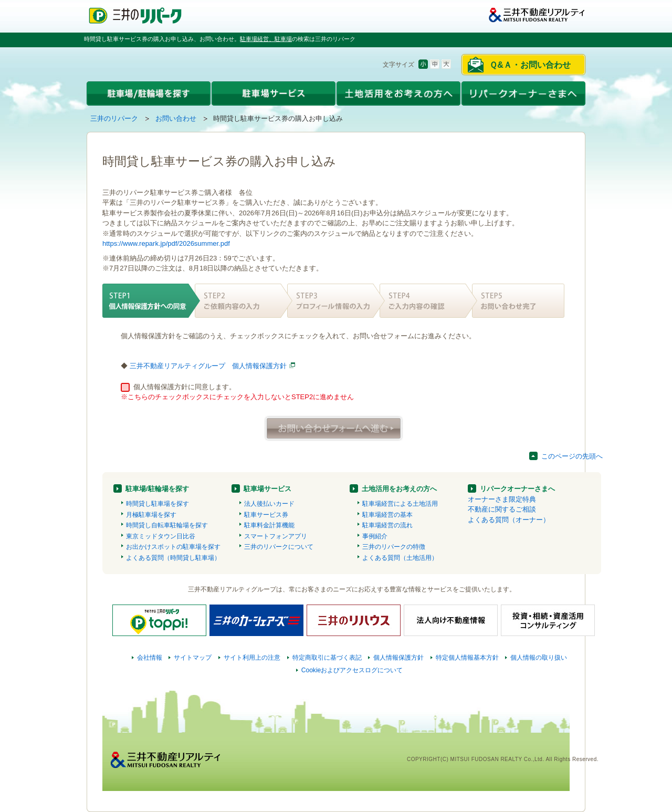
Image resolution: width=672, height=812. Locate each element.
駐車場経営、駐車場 (266, 39)
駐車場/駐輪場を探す (157, 489)
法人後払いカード (269, 504)
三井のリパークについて (279, 547)
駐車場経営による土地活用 (400, 504)
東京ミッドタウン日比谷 (161, 536)
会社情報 (150, 658)
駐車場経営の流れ (387, 525)
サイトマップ (193, 658)
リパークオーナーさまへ (517, 489)
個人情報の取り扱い (539, 658)
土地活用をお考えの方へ (399, 489)
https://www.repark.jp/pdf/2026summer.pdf (166, 243)
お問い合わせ (176, 118)
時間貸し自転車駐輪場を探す (167, 525)
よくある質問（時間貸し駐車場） (173, 558)
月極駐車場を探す (151, 515)
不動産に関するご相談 (502, 509)
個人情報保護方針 (398, 658)
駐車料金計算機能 (269, 525)
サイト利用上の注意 (252, 658)
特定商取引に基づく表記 (327, 658)
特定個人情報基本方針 (467, 658)
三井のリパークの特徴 (394, 547)
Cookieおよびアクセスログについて (352, 670)
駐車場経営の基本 (387, 515)
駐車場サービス (267, 489)
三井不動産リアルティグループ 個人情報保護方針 (208, 366)
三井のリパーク (114, 118)
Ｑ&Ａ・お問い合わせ (530, 65)
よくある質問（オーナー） (509, 520)
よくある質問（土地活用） (400, 558)
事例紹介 (375, 536)
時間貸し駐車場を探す (157, 504)
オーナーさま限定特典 (502, 499)
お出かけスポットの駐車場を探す (173, 547)
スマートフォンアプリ (276, 536)
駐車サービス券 (266, 515)
